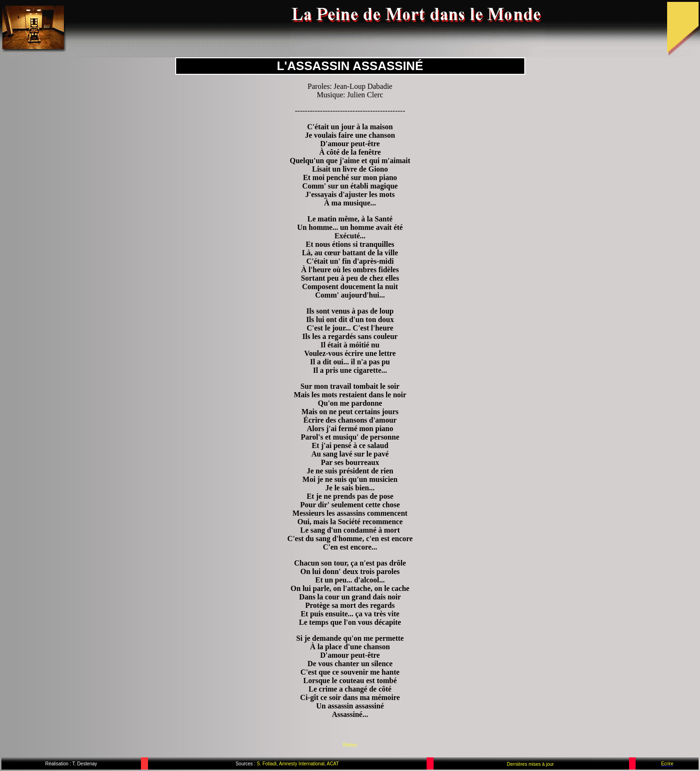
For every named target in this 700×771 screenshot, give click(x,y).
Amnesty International (301, 764)
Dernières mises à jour (530, 764)
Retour (350, 745)
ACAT (333, 764)
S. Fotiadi (266, 764)
